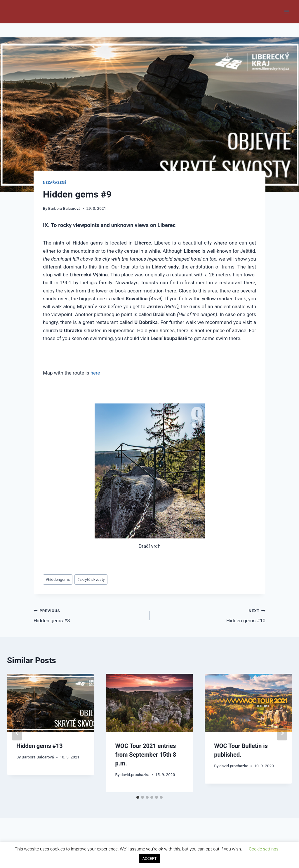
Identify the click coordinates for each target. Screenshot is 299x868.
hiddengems (58, 579)
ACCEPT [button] (150, 859)
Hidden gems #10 (210, 615)
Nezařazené (55, 183)
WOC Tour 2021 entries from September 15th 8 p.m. (146, 755)
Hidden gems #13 (40, 746)
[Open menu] (287, 12)
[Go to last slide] (17, 733)
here (95, 373)
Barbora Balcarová (64, 208)
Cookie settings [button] (264, 849)
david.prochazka (135, 775)
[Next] (282, 733)
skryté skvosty (91, 579)
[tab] (138, 797)
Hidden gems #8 (89, 615)
